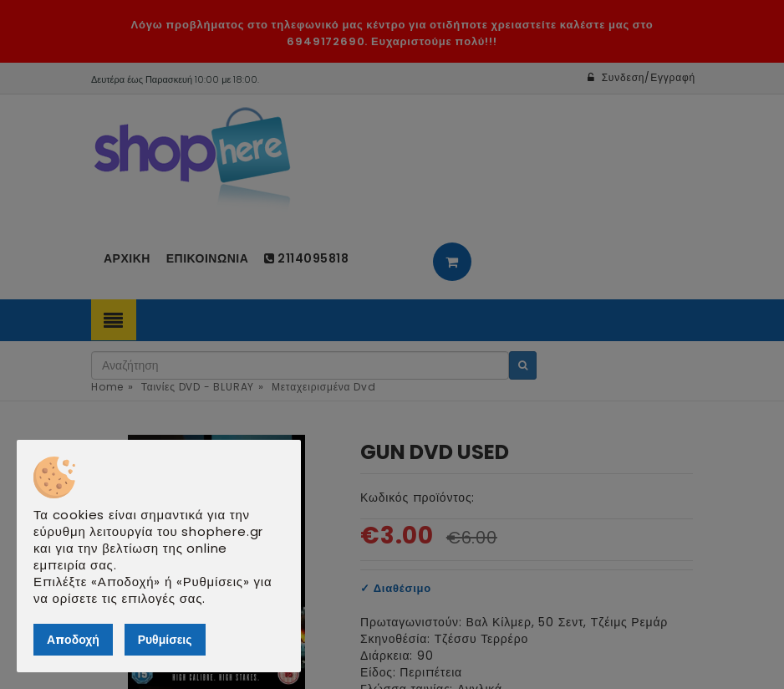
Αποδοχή (73, 640)
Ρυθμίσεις (165, 640)
